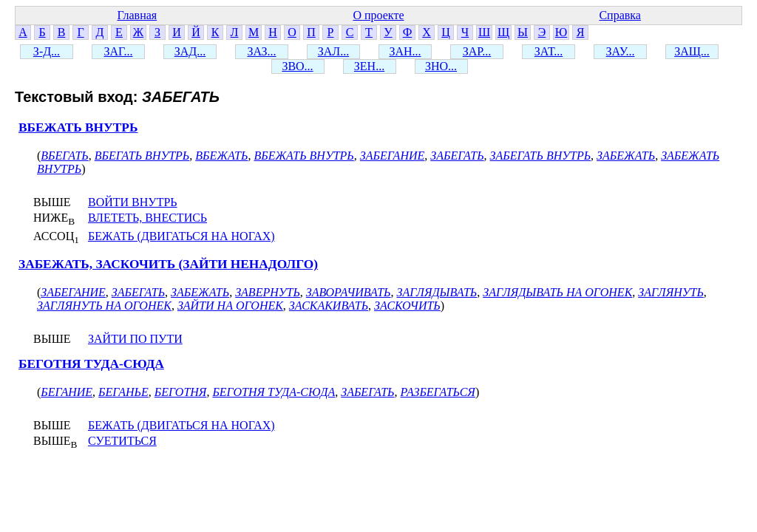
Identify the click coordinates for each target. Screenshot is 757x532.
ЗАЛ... (333, 51)
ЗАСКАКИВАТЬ (329, 306)
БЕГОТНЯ (181, 392)
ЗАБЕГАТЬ (457, 156)
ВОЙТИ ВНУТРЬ (133, 202)
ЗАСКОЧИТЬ (407, 306)
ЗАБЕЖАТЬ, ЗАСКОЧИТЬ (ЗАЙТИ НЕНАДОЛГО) (168, 264)
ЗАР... (477, 51)
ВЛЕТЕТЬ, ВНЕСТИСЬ (147, 218)
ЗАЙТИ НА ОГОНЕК (230, 306)
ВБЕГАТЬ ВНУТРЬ (142, 156)
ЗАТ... (549, 51)
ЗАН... (405, 51)
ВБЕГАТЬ (64, 156)
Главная (137, 15)
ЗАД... (190, 51)
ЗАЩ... (692, 51)
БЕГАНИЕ (67, 392)
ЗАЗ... (261, 51)
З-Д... (47, 51)
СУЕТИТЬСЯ (122, 441)
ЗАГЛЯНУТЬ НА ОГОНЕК (104, 306)
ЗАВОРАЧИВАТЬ (349, 292)
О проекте (378, 15)
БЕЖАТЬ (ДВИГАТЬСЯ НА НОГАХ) (181, 236)
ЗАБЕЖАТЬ (626, 156)
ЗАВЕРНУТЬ (268, 292)
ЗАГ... (118, 51)
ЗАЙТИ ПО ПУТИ (135, 339)
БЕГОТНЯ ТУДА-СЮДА (91, 364)
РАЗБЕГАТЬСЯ (438, 392)
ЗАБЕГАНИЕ (392, 156)
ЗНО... (441, 66)
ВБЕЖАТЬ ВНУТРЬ (78, 127)
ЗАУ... (621, 51)
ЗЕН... (369, 66)
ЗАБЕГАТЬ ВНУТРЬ (541, 156)
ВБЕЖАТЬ (221, 156)
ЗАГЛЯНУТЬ (671, 292)
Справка (620, 15)
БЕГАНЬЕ (123, 392)
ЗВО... (297, 66)
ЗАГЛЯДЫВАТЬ (437, 292)
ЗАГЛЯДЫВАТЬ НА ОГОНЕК (557, 292)
